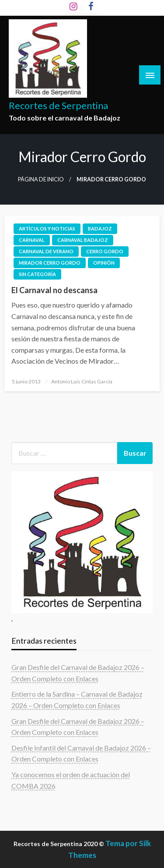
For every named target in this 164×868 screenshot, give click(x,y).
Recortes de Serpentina (58, 106)
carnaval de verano (46, 251)
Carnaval (32, 240)
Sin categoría (37, 274)
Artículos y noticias (47, 229)
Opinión (104, 263)
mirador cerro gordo (50, 263)
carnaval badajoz (83, 240)
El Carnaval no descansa (54, 290)
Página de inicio (41, 179)
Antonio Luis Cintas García (82, 381)
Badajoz (100, 229)
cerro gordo (105, 251)
